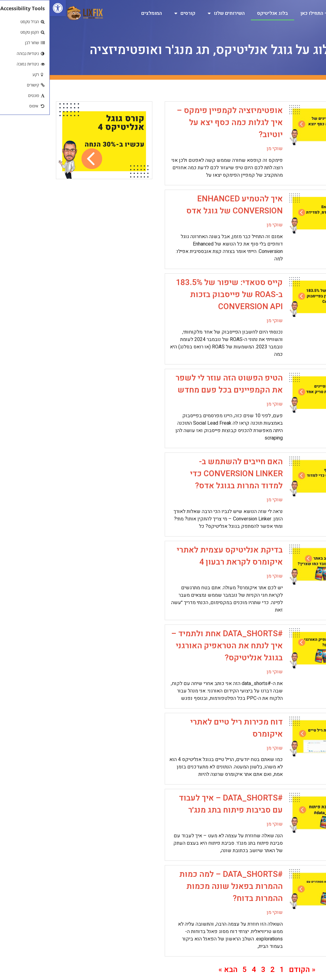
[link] (8, 8)
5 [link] (195, 970)
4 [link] (204, 970)
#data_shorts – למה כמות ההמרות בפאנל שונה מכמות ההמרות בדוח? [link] (181, 886)
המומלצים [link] (102, 13)
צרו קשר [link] (305, 27)
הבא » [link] (178, 970)
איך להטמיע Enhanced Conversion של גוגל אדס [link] (185, 205)
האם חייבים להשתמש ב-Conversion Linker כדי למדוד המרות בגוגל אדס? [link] (187, 474)
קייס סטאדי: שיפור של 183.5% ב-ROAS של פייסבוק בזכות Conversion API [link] (180, 295)
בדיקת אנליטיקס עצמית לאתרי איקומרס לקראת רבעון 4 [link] (180, 556)
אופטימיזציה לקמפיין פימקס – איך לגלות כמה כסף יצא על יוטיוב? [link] (180, 123)
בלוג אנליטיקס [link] (223, 13)
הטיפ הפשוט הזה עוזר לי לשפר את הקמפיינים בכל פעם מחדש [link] (179, 384)
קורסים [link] (135, 13)
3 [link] (214, 970)
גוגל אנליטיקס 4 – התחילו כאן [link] (282, 13)
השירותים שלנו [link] (176, 13)
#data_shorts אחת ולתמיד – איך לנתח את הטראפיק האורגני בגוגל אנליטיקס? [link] (177, 646)
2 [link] (223, 970)
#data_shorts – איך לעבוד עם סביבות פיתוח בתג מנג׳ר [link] (181, 804)
